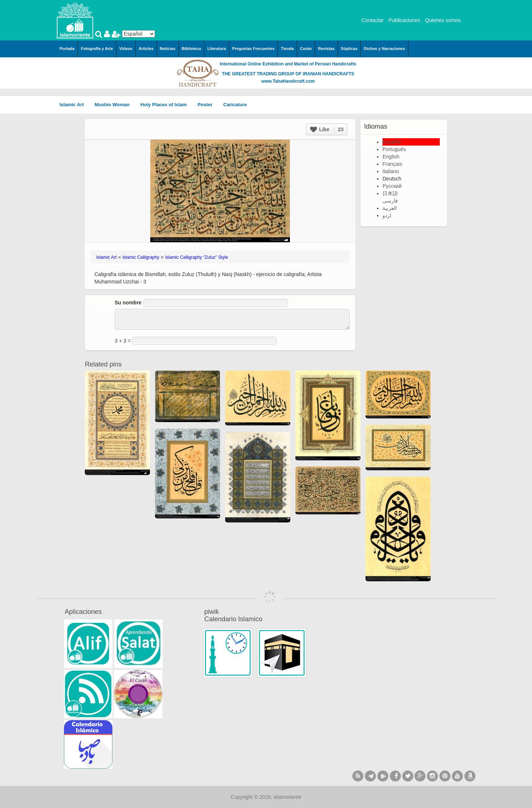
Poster (208, 105)
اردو (387, 215)
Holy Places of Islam (166, 105)
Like (327, 129)
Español (392, 142)
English (391, 157)
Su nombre (128, 303)
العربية (390, 208)
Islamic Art (74, 105)
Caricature (235, 105)
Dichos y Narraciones (384, 49)
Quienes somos (443, 20)
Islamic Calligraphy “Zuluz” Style (196, 257)
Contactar (373, 20)
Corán (306, 49)
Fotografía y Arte (97, 49)
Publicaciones (404, 20)
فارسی (390, 201)
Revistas (326, 49)
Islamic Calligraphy (141, 257)
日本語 (390, 193)
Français (392, 164)
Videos (126, 49)
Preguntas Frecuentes (254, 49)
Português (394, 149)
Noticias (168, 49)
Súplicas (349, 49)
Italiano (391, 171)
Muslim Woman (115, 105)
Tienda (287, 49)
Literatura (217, 49)
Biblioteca (192, 49)
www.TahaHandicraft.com (288, 81)
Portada (67, 49)
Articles (146, 49)
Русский (392, 186)
